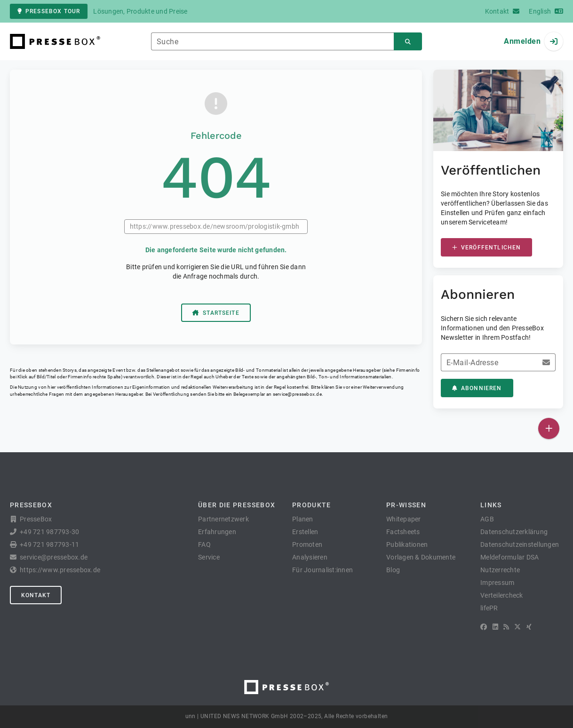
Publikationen (407, 544)
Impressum (497, 583)
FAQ (204, 544)
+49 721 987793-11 (49, 544)
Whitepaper (404, 519)
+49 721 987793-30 (49, 532)
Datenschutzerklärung (514, 532)
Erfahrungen (217, 532)
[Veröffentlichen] (549, 428)
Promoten (307, 544)
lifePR (489, 608)
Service (209, 557)
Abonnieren (477, 388)
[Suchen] (408, 42)
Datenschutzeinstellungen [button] (520, 544)
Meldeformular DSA (509, 557)
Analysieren (310, 557)
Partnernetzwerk (223, 519)
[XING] (529, 627)
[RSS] (506, 627)
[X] (517, 627)
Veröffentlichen (486, 248)
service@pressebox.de (297, 394)
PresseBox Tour (49, 11)
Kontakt (36, 595)
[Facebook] (484, 627)
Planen (303, 519)
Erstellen (305, 532)
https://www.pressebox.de (60, 570)
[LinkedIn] (495, 627)
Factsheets (403, 532)
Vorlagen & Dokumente (421, 557)
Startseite (216, 313)
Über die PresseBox (237, 505)
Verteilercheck (502, 595)
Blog (393, 570)
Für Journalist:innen (322, 570)
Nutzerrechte (500, 570)
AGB (487, 519)
